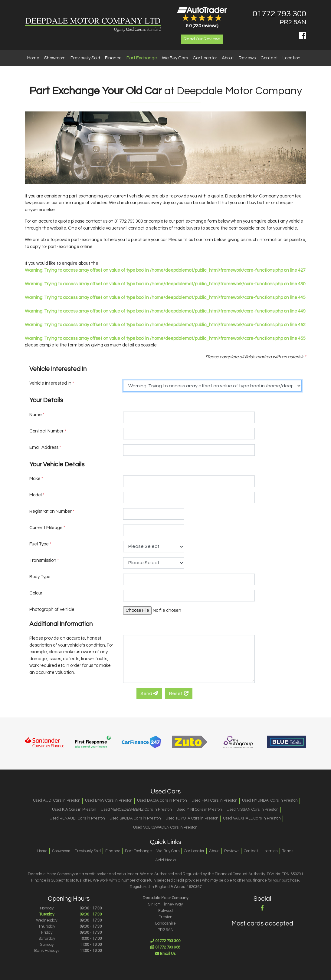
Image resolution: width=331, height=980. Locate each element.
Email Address (45, 447)
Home (33, 58)
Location (292, 58)
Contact (269, 58)
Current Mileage (47, 528)
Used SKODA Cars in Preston (135, 818)
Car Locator (205, 58)
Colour (36, 593)
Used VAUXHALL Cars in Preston (252, 818)
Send (149, 693)
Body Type (40, 577)
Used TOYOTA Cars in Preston (192, 818)
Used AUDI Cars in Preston (57, 800)
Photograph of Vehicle (52, 609)
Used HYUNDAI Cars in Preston (270, 800)
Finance (113, 58)
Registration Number (52, 511)
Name (37, 415)
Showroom (55, 58)
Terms (288, 851)
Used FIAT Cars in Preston (215, 800)
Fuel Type (40, 544)
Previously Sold (85, 58)
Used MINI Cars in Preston (199, 809)
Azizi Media (165, 860)
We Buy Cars (175, 58)
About (228, 58)
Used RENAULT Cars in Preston (77, 818)
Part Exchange (142, 58)
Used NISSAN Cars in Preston (253, 809)
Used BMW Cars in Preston (109, 800)
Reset (179, 693)
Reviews (247, 58)
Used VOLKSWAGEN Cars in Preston (165, 827)
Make (36, 479)
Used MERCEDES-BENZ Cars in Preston (136, 809)
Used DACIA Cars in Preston (162, 800)
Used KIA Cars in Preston (74, 809)
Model (37, 495)
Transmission (44, 560)
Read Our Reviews (202, 39)
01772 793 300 (279, 14)
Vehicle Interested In (52, 383)
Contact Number (48, 431)
